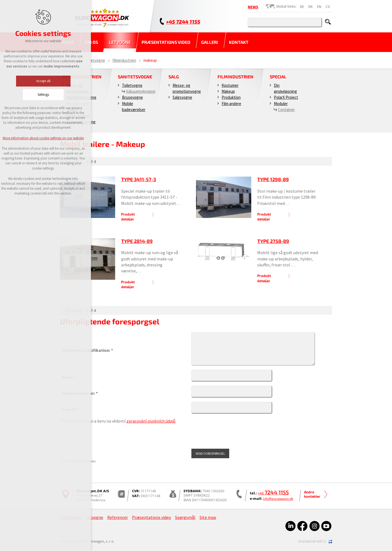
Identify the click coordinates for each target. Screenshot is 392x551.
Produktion (231, 97)
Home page (71, 517)
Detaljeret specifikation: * (87, 350)
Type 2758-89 (273, 241)
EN (319, 7)
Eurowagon (73, 60)
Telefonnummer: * (80, 393)
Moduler (281, 104)
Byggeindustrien (82, 77)
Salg (174, 77)
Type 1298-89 (273, 179)
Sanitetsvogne (135, 77)
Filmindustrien (124, 60)
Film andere (231, 104)
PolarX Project (286, 97)
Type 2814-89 (137, 241)
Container (286, 110)
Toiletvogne (132, 85)
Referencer (118, 517)
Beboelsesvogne (81, 122)
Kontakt (239, 42)
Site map (208, 517)
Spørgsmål (185, 517)
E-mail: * (70, 409)
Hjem (68, 42)
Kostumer (230, 85)
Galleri (210, 42)
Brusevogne (132, 97)
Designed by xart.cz (313, 541)
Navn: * (68, 377)
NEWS (253, 7)
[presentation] (102, 436)
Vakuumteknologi (141, 91)
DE (302, 7)
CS (328, 7)
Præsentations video (166, 42)
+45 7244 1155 (183, 22)
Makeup (228, 91)
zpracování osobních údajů (151, 421)
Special (278, 77)
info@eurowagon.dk (278, 499)
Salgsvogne (182, 97)
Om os (91, 42)
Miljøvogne (80, 104)
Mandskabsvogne (82, 97)
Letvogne (120, 42)
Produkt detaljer (128, 217)
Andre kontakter (312, 494)
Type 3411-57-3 (139, 179)
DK (311, 7)
